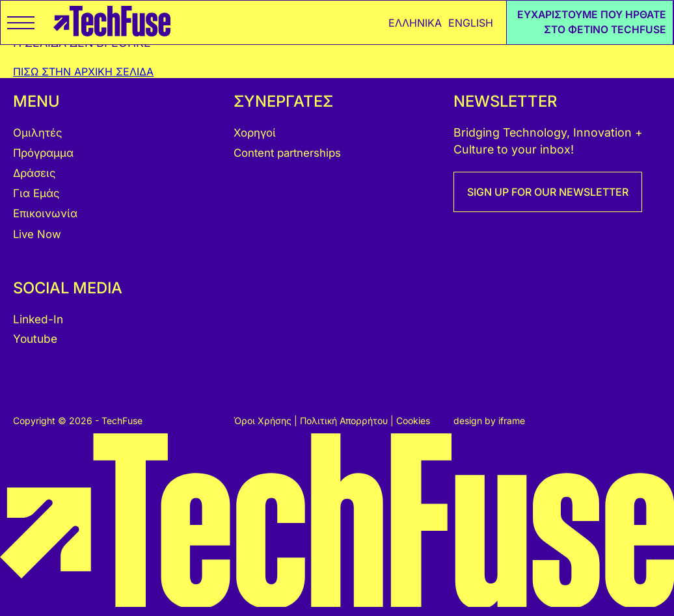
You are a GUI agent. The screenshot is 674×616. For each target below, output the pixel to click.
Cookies (413, 421)
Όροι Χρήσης (264, 421)
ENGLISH (471, 23)
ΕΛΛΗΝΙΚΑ (415, 23)
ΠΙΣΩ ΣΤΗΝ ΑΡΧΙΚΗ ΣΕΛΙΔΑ (83, 72)
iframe (512, 421)
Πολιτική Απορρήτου (345, 421)
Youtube (35, 339)
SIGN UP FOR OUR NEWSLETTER (548, 192)
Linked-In (38, 319)
